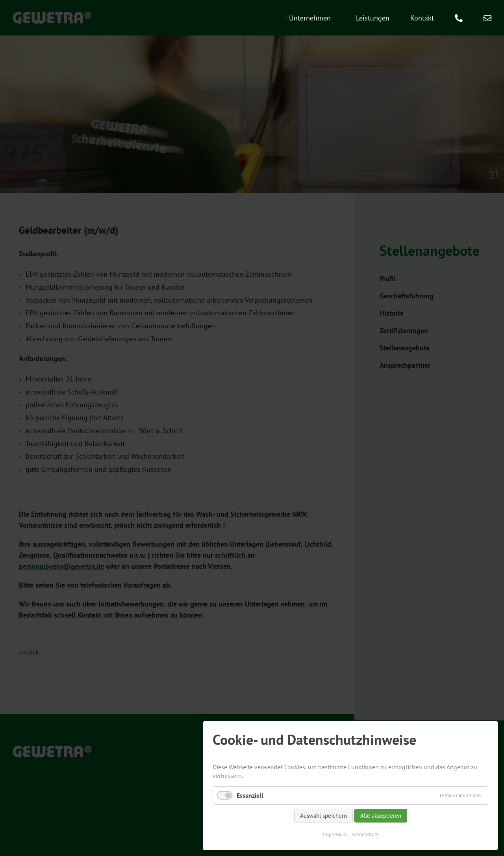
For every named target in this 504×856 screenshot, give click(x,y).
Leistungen (373, 18)
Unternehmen (310, 18)
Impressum (335, 835)
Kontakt (422, 18)
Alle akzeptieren (381, 816)
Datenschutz (365, 835)
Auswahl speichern (323, 816)
